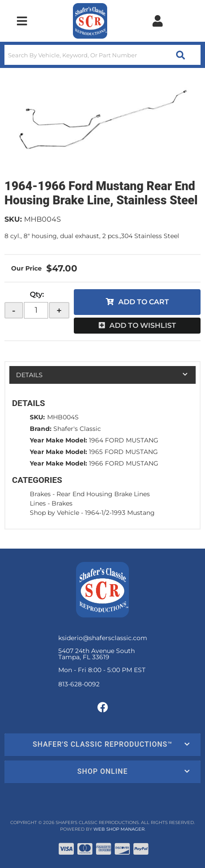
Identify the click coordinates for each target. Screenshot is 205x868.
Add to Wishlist (143, 325)
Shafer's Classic (77, 429)
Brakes (40, 494)
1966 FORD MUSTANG (124, 463)
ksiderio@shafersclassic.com (103, 638)
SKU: (13, 219)
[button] (102, 55)
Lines (38, 503)
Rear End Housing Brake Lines (103, 494)
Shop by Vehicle (54, 513)
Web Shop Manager (119, 829)
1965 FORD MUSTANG (123, 452)
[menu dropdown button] (22, 21)
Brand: (41, 429)
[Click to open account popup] (158, 21)
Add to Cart (144, 302)
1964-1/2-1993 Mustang (120, 513)
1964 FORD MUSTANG (124, 440)
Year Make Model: (58, 440)
